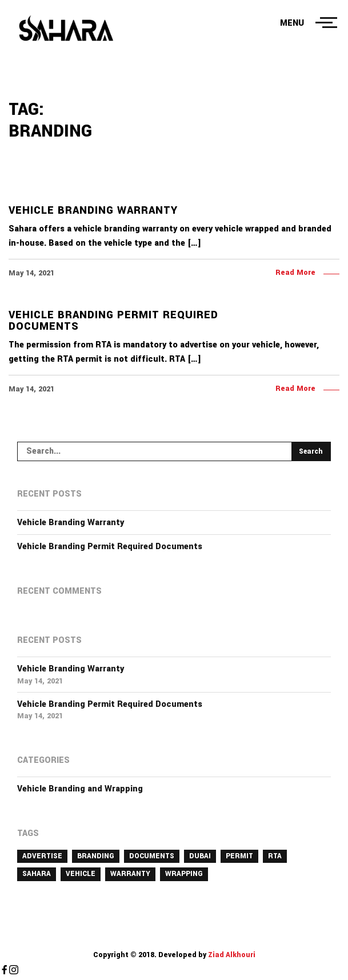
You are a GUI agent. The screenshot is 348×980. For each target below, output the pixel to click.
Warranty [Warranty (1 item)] (130, 874)
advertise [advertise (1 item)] (42, 856)
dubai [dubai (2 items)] (200, 856)
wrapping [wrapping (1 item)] (184, 874)
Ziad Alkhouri (231, 955)
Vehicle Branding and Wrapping (80, 789)
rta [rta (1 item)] (275, 856)
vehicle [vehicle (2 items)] (81, 874)
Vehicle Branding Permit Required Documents (110, 547)
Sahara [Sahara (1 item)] (37, 874)
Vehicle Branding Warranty (71, 523)
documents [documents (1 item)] (152, 856)
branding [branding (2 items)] (96, 856)
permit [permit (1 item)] (239, 856)
